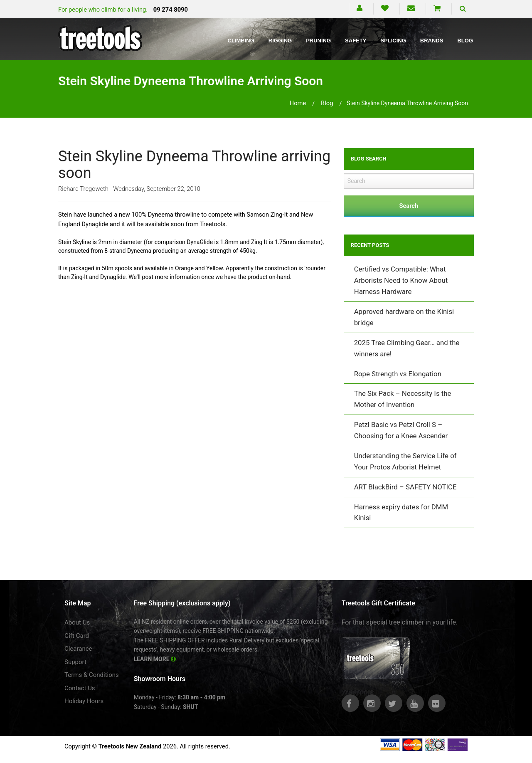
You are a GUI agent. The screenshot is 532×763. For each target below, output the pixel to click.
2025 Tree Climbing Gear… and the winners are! (407, 348)
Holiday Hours (84, 701)
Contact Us (80, 688)
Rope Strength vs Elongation (398, 374)
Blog (465, 41)
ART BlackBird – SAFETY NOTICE (405, 487)
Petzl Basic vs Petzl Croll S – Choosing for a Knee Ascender (401, 430)
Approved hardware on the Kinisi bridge (404, 317)
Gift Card (77, 636)
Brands (432, 41)
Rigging (280, 41)
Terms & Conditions (92, 675)
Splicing (393, 41)
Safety (356, 41)
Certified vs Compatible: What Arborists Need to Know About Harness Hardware (401, 280)
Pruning (318, 41)
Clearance (78, 649)
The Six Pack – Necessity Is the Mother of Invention (403, 399)
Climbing (241, 41)
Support (75, 662)
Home (298, 103)
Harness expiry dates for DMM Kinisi (401, 512)
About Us (77, 622)
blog (327, 103)
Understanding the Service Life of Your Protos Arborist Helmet (405, 461)
